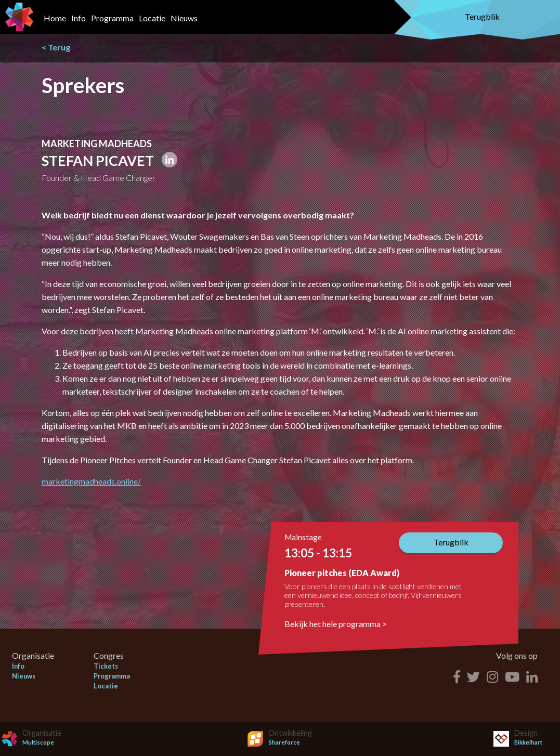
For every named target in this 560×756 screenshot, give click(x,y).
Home (55, 18)
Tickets (106, 666)
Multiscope (38, 742)
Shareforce (284, 742)
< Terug (56, 47)
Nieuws (184, 18)
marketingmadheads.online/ (91, 481)
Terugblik (482, 16)
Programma (112, 18)
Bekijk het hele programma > (336, 624)
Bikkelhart (528, 742)
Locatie (152, 18)
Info (79, 18)
